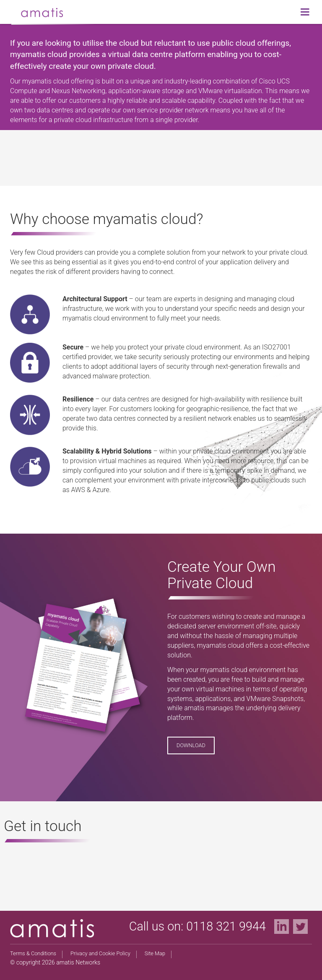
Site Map (155, 953)
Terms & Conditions (33, 953)
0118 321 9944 (226, 926)
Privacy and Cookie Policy (100, 953)
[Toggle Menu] (305, 12)
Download (191, 745)
